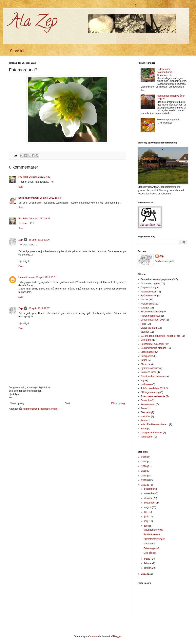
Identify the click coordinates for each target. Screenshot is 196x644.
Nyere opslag (17, 403)
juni (146, 517)
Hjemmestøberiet (150, 368)
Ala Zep (33, 23)
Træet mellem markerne (153, 376)
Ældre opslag (118, 403)
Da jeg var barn (149, 328)
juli (146, 512)
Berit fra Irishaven (29, 198)
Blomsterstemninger (154, 539)
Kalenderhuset (148, 292)
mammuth (95, 636)
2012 (144, 485)
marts (147, 559)
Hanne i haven (26, 277)
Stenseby (146, 412)
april (147, 526)
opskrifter (145, 417)
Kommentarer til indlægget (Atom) (40, 409)
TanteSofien (147, 437)
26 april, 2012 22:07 (39, 308)
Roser (144, 408)
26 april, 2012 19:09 (50, 198)
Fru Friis (23, 177)
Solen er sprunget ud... (169, 120)
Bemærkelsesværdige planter (156, 279)
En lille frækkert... (153, 535)
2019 (144, 457)
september (150, 503)
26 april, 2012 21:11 (46, 277)
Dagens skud (147, 288)
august (148, 507)
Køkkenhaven (148, 404)
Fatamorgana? (151, 548)
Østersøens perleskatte (153, 396)
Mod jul (144, 300)
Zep (20, 240)
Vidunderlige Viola (153, 530)
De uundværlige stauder (153, 348)
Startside (18, 51)
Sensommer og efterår (152, 344)
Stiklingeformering (150, 392)
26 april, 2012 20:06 (39, 240)
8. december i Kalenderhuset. (165, 71)
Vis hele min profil (165, 261)
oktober (148, 498)
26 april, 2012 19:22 (40, 219)
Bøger (144, 360)
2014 (144, 476)
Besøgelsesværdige (151, 312)
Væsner (145, 332)
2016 (144, 466)
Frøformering (147, 304)
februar (148, 563)
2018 (144, 462)
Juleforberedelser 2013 (153, 388)
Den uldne (146, 340)
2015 (144, 471)
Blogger (117, 636)
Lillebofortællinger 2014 (153, 320)
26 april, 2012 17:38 (40, 177)
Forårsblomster (149, 296)
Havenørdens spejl (150, 316)
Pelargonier (147, 356)
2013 (144, 480)
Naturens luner (148, 372)
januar (148, 568)
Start (67, 403)
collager (145, 308)
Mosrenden (149, 544)
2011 (144, 574)
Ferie (143, 324)
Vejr (143, 380)
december (150, 489)
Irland (144, 429)
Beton (144, 421)
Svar (21, 187)
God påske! (150, 553)
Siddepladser (147, 352)
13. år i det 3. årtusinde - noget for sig (160, 336)
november (150, 493)
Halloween (146, 384)
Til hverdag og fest (150, 284)
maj (146, 521)
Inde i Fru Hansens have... (155, 424)
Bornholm (146, 400)
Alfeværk (145, 364)
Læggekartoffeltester (151, 433)
